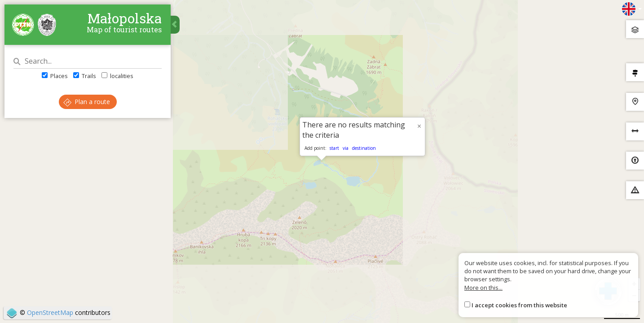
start (334, 148)
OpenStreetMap (50, 312)
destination (364, 148)
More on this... (483, 288)
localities (117, 76)
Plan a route (87, 102)
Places (55, 76)
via (346, 148)
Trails (85, 76)
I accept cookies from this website (519, 305)
